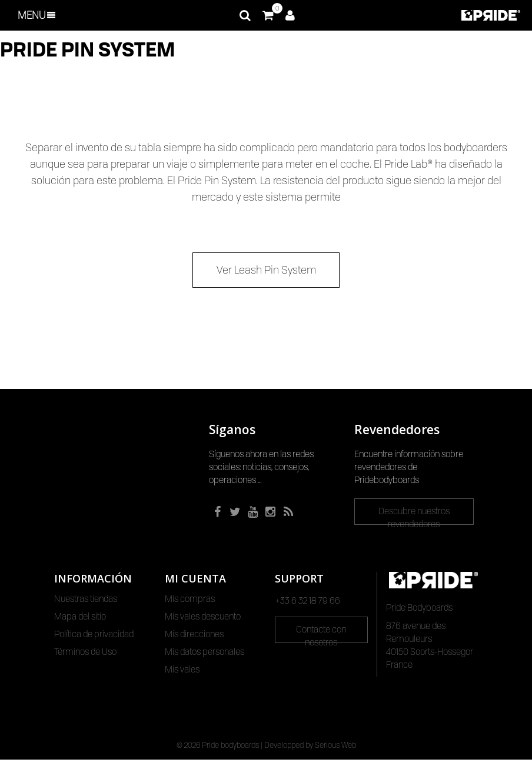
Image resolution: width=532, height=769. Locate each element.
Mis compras (190, 599)
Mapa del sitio (80, 617)
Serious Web (335, 754)
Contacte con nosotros (321, 634)
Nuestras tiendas (86, 599)
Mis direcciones (194, 634)
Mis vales (182, 670)
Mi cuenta (195, 578)
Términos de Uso (85, 652)
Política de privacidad (94, 634)
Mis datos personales (205, 652)
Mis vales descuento (203, 617)
